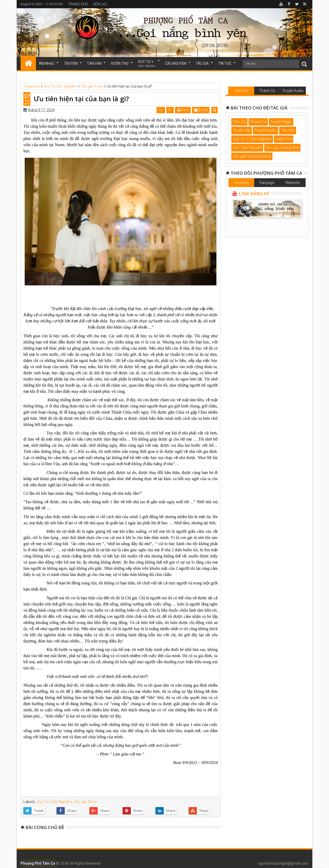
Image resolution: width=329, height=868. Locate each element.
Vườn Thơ (284, 139)
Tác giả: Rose (85, 802)
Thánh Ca (267, 91)
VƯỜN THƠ (120, 63)
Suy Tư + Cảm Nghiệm (252, 139)
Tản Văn (288, 130)
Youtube (241, 183)
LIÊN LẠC (100, 4)
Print (183, 110)
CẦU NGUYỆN (176, 63)
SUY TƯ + (147, 64)
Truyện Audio (293, 91)
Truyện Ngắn (281, 122)
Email (201, 110)
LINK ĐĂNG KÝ (254, 194)
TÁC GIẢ (202, 63)
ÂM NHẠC (47, 63)
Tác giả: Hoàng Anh (282, 147)
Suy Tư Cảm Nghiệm (54, 802)
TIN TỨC (225, 63)
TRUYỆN (71, 63)
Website (293, 183)
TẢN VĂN (94, 63)
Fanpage (267, 183)
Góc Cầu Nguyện (247, 147)
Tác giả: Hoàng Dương (252, 156)
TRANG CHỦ (78, 4)
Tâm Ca (241, 91)
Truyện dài (242, 130)
